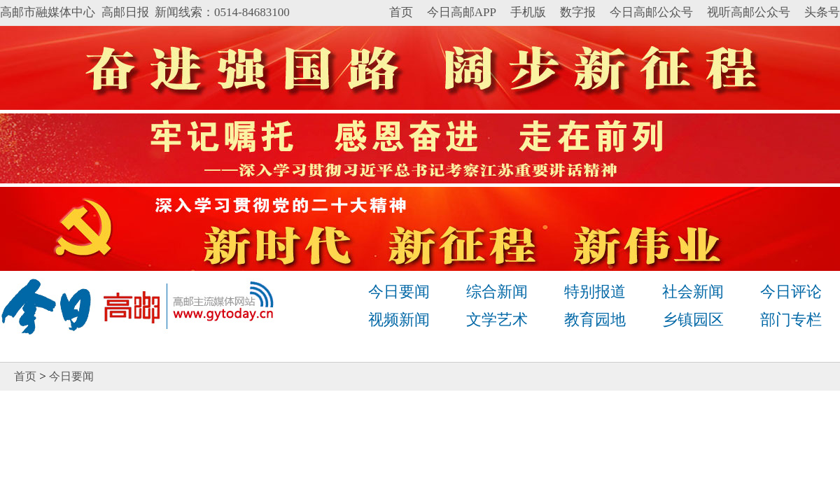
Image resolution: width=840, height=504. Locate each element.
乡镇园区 (693, 320)
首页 (401, 12)
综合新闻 (497, 292)
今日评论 (791, 292)
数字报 (578, 12)
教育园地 (595, 320)
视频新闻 (399, 320)
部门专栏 (791, 320)
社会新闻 (693, 292)
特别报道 (595, 292)
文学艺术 (497, 320)
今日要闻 (399, 292)
